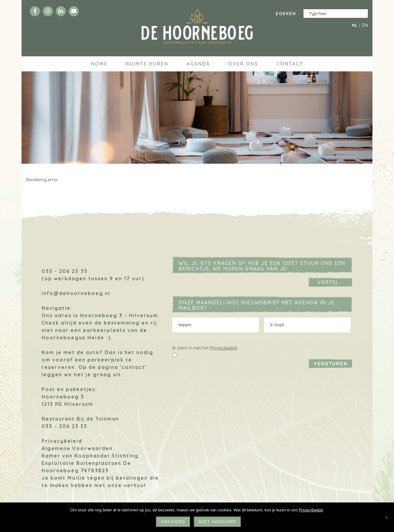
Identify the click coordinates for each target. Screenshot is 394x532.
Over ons (243, 64)
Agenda (198, 64)
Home (99, 64)
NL (355, 25)
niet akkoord (217, 522)
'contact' (133, 367)
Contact (290, 64)
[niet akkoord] (386, 517)
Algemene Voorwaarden (77, 448)
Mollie (76, 478)
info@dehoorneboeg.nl (76, 293)
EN (365, 25)
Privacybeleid (62, 441)
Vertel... (331, 282)
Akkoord (173, 522)
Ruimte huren (147, 64)
